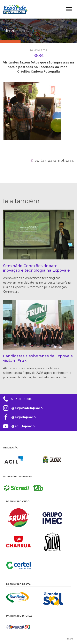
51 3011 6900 (22, 399)
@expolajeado (23, 417)
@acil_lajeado (23, 426)
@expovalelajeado (27, 408)
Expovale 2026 (15, 9)
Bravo (70, 639)
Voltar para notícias (54, 161)
